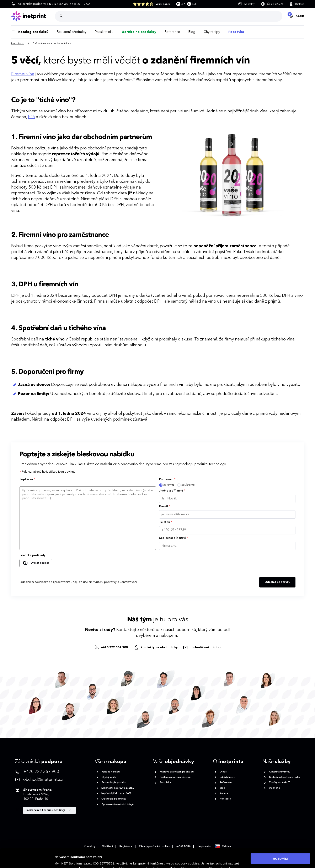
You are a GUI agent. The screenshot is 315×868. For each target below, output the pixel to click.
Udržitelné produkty (139, 32)
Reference (172, 32)
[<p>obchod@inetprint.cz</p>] (45, 780)
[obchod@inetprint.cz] (202, 648)
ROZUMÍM (280, 839)
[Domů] (33, 16)
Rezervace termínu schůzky (49, 810)
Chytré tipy (212, 32)
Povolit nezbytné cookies (280, 852)
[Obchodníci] (156, 648)
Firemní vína (23, 74)
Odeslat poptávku (277, 582)
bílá (31, 117)
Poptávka (236, 32)
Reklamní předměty (72, 32)
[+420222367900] (111, 648)
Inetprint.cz (18, 44)
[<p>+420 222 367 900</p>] (45, 772)
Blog (192, 32)
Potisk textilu (104, 32)
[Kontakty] (246, 4)
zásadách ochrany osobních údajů (94, 859)
